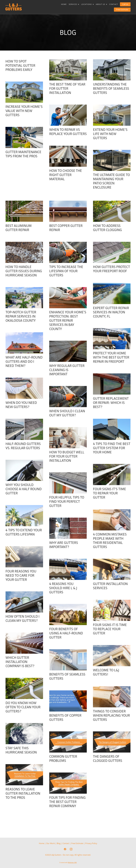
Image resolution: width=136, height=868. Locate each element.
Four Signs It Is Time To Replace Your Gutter (22, 650)
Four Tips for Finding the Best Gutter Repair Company (67, 818)
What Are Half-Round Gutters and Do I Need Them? (112, 362)
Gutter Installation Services (67, 603)
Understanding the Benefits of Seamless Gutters (111, 88)
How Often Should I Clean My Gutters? (110, 631)
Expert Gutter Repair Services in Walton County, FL (67, 316)
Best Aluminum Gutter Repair (19, 228)
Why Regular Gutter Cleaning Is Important (23, 378)
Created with (68, 862)
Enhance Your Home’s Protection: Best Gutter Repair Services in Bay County (24, 325)
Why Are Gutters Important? (20, 561)
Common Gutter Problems (63, 775)
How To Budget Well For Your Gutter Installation (23, 469)
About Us (101, 4)
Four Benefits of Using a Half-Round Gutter (66, 650)
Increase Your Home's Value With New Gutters (24, 111)
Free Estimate (122, 10)
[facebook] (65, 849)
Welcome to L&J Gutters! (19, 693)
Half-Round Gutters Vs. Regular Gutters (111, 450)
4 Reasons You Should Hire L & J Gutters (19, 605)
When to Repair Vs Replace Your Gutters (68, 132)
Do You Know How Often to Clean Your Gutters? (111, 724)
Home (64, 4)
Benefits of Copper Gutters (65, 734)
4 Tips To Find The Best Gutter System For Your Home (68, 460)
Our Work (50, 843)
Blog (59, 843)
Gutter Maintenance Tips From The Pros (23, 154)
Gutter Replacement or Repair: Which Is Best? (67, 411)
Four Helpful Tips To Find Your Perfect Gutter (23, 518)
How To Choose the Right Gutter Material (66, 179)
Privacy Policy (91, 843)
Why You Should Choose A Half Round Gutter (111, 497)
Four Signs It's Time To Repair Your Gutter (66, 510)
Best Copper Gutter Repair (66, 228)
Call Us (125, 4)
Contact (114, 4)
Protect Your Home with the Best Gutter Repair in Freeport (67, 362)
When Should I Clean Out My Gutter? (23, 421)
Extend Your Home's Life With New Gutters (110, 134)
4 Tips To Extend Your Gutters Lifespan (111, 541)
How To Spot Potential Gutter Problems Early (20, 65)
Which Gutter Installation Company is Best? (107, 678)
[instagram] (71, 849)
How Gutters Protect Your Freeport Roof (111, 269)
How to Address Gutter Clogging (107, 228)
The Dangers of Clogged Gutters (20, 784)
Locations (88, 4)
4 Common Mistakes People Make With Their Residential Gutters (66, 557)
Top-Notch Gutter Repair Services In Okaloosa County (108, 316)
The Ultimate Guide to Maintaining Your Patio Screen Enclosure (111, 181)
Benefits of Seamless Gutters (67, 693)
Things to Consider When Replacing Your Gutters (24, 736)
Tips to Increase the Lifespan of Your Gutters (66, 271)
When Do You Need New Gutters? (109, 409)
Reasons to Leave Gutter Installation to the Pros (110, 810)
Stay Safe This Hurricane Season (109, 767)
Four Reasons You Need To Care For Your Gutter (108, 588)
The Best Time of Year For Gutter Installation (67, 88)
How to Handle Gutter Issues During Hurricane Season (24, 271)
